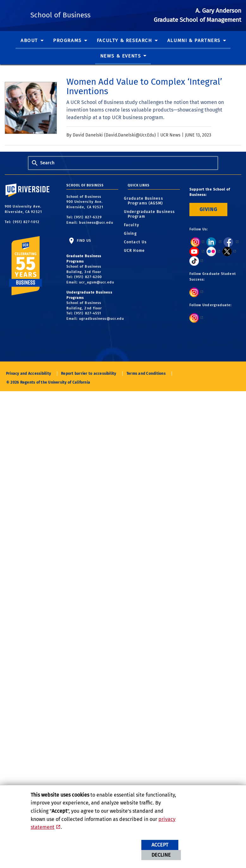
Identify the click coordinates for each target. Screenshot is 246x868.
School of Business (97, 19)
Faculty (133, 234)
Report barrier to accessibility (89, 383)
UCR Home (136, 259)
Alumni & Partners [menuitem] (194, 50)
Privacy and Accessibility (28, 383)
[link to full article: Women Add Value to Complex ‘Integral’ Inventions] (154, 96)
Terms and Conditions (146, 383)
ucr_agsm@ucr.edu (97, 291)
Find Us (83, 250)
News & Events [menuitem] (121, 65)
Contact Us (137, 251)
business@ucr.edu (96, 231)
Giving (132, 242)
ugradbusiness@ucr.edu (101, 328)
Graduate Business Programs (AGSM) (145, 210)
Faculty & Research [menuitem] (124, 50)
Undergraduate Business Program (151, 223)
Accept (160, 845)
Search (47, 172)
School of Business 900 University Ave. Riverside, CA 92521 (86, 211)
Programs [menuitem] (67, 50)
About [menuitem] (29, 50)
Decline (161, 855)
